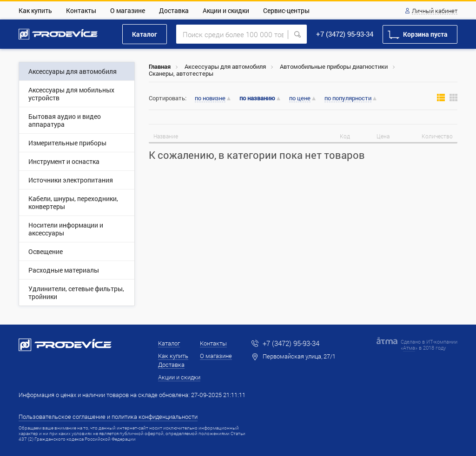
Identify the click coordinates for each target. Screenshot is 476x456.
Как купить (35, 10)
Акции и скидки (226, 10)
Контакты (81, 10)
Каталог (145, 34)
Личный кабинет (435, 11)
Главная (160, 66)
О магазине (128, 10)
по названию (257, 98)
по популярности (348, 98)
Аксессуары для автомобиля (225, 66)
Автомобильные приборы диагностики (334, 66)
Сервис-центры (286, 10)
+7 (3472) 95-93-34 (345, 34)
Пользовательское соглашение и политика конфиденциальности (108, 417)
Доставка (174, 10)
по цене (300, 98)
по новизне (210, 98)
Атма (409, 348)
